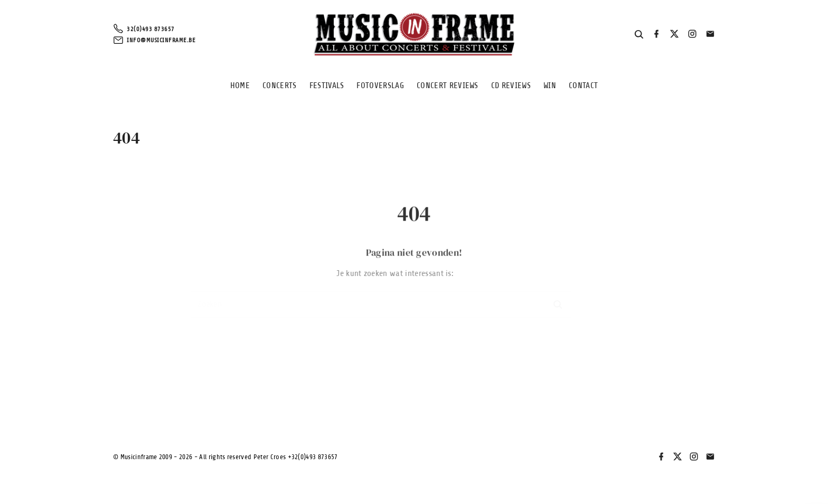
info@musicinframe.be (161, 40)
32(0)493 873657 (151, 29)
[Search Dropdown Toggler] (639, 35)
